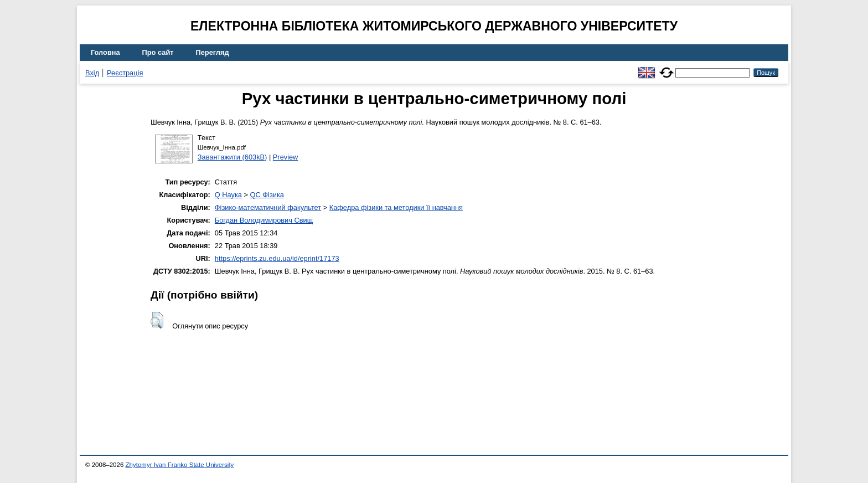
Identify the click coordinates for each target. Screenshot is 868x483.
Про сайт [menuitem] (158, 52)
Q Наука (228, 195)
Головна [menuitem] (105, 52)
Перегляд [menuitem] (213, 52)
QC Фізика (267, 195)
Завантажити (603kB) (232, 157)
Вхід (92, 73)
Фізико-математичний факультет (268, 207)
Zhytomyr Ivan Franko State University (180, 465)
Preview (286, 157)
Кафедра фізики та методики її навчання (396, 207)
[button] (157, 320)
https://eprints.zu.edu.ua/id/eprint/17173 (277, 258)
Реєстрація (125, 73)
